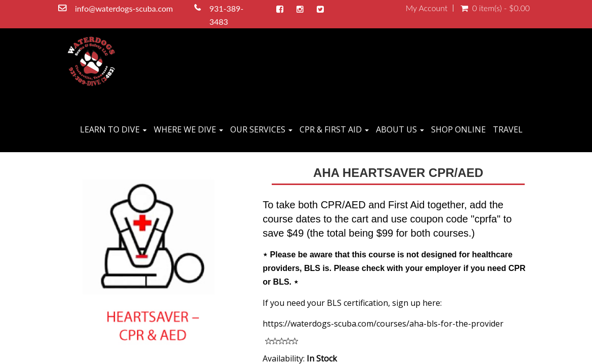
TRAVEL (508, 129)
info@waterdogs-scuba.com (124, 8)
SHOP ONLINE (458, 129)
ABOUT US (400, 129)
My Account (427, 8)
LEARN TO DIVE (113, 129)
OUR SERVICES (261, 129)
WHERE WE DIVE (188, 129)
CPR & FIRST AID (334, 129)
